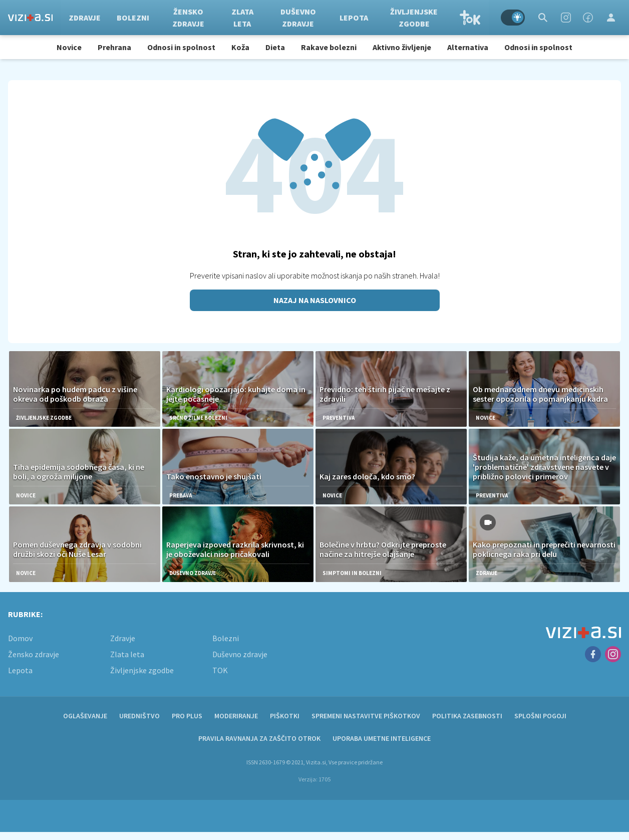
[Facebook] (588, 18)
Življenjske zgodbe (414, 18)
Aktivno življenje (402, 47)
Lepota (354, 18)
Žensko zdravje (188, 18)
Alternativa (468, 47)
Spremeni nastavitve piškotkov (366, 716)
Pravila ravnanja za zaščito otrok (259, 738)
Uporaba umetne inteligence (382, 738)
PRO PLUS (187, 716)
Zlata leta (242, 18)
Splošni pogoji (540, 716)
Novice (69, 47)
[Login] (611, 18)
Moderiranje (236, 716)
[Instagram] (566, 18)
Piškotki (285, 716)
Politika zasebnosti (467, 716)
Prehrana (114, 47)
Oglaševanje (85, 716)
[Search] (543, 18)
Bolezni (133, 18)
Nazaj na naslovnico (315, 300)
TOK (470, 18)
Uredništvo (139, 716)
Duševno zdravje (298, 18)
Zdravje (85, 18)
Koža (240, 47)
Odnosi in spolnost (181, 47)
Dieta (275, 47)
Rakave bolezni (329, 47)
